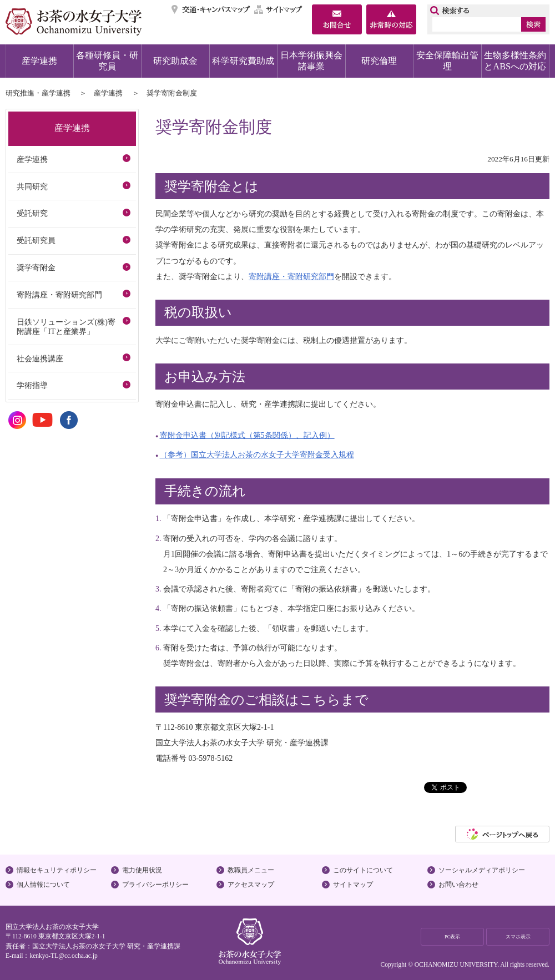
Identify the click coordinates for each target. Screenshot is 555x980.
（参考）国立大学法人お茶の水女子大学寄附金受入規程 (257, 454)
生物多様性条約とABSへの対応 (515, 61)
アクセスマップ (251, 885)
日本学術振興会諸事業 (311, 61)
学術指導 (32, 385)
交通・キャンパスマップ (211, 9)
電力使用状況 (142, 870)
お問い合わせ (458, 885)
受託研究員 (36, 240)
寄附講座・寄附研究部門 (291, 276)
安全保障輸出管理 (447, 61)
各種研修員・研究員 (107, 61)
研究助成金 (175, 61)
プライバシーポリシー (155, 885)
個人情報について (43, 885)
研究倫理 (379, 61)
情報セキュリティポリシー (57, 870)
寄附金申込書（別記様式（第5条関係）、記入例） (247, 435)
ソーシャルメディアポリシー (482, 870)
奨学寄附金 (36, 267)
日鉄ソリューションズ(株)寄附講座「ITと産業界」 (66, 327)
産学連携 (39, 61)
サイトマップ (279, 9)
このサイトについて (363, 870)
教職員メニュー (251, 870)
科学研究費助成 (243, 61)
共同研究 (32, 186)
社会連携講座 (40, 358)
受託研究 (32, 213)
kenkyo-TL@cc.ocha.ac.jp (63, 956)
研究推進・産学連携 (38, 93)
